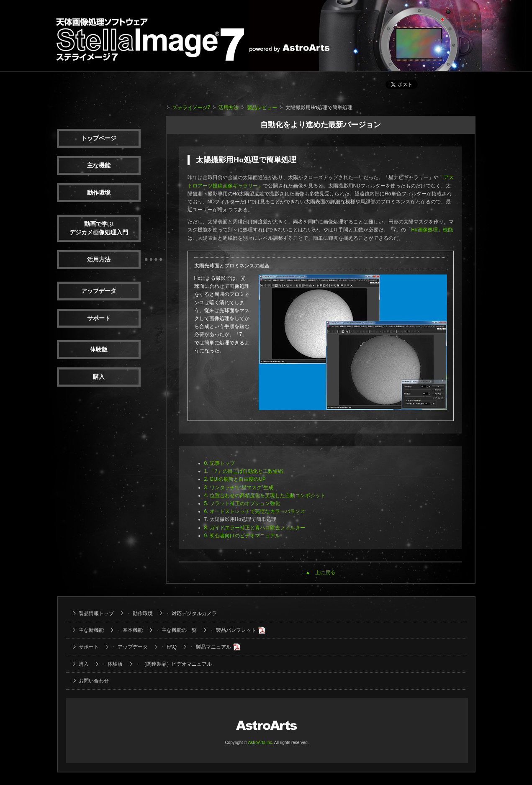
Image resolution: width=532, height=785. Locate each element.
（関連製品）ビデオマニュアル (177, 664)
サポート (99, 318)
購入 (99, 377)
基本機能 (133, 630)
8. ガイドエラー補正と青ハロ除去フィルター (255, 528)
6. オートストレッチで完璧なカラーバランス (255, 511)
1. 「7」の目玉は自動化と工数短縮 (244, 471)
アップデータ (99, 291)
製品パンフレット (236, 630)
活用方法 (99, 260)
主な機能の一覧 (179, 630)
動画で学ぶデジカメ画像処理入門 (99, 228)
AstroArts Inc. (261, 743)
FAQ (172, 647)
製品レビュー (262, 108)
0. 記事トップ (220, 463)
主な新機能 (91, 630)
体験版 (99, 350)
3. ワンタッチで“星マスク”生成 (239, 487)
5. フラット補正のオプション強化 (242, 503)
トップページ (99, 138)
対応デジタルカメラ (194, 613)
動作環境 (99, 193)
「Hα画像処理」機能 (429, 230)
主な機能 (99, 165)
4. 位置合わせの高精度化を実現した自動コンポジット (265, 495)
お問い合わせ (94, 681)
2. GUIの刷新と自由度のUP (235, 479)
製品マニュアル (213, 647)
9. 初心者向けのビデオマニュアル (242, 536)
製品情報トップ (96, 613)
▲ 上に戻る (321, 572)
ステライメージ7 (191, 108)
